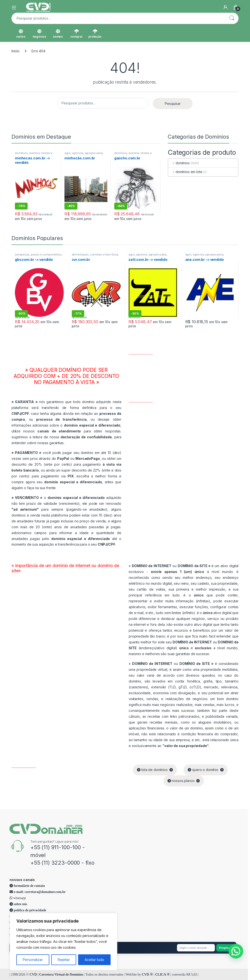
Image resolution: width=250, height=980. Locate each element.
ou (172, 566)
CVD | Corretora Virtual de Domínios (56, 974)
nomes (58, 34)
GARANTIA (24, 402)
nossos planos (184, 781)
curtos (21, 34)
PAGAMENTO (26, 453)
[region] (63, 942)
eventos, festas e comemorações (34, 154)
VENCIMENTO (27, 498)
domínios (21, 153)
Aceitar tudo (94, 960)
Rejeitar (64, 960)
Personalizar (33, 960)
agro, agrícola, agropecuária (83, 153)
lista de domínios (155, 770)
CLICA (162, 974)
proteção (95, 34)
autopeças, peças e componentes (38, 254)
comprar (76, 34)
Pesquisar (232, 18)
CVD (147, 974)
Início (16, 51)
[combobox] (118, 18)
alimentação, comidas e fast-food (95, 254)
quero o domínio (206, 770)
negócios (39, 34)
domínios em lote (185, 172)
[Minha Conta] (226, 7)
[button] (236, 951)
